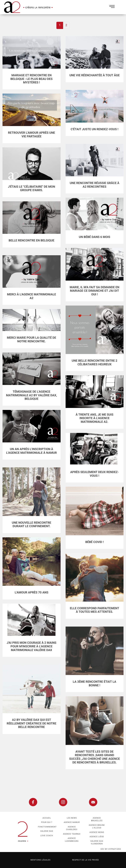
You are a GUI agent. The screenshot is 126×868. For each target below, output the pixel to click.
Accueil (47, 818)
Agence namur (72, 822)
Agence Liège (97, 837)
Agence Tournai (72, 834)
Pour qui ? (47, 822)
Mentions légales (40, 860)
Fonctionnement (47, 827)
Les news (72, 818)
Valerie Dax (47, 831)
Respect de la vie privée (85, 860)
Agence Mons (97, 832)
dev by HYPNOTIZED (111, 849)
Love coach (47, 836)
